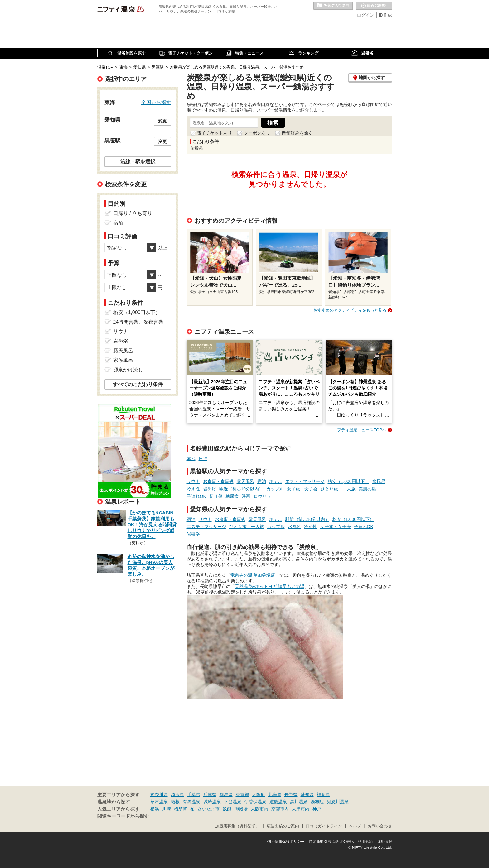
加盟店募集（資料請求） (237, 826)
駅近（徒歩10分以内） (241, 489)
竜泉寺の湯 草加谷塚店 (253, 575)
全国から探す (156, 102)
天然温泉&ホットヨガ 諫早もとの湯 (270, 586)
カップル (275, 489)
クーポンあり (257, 133)
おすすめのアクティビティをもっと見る (350, 310)
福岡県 (323, 794)
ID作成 (385, 15)
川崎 (167, 809)
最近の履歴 (374, 6)
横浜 (155, 809)
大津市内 (301, 809)
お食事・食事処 (218, 481)
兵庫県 (210, 794)
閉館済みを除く (297, 133)
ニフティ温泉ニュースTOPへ (360, 430)
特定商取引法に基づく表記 (331, 842)
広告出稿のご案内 (283, 826)
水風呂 (379, 481)
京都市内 (280, 809)
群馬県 (226, 794)
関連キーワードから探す (123, 816)
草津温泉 (159, 802)
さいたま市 (209, 809)
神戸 (317, 809)
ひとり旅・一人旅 (338, 489)
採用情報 (385, 842)
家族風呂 (123, 360)
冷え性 (193, 489)
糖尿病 (232, 496)
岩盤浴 (210, 489)
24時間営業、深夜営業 (138, 322)
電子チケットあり (215, 133)
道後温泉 (278, 802)
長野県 (291, 794)
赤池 (191, 459)
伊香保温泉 (255, 802)
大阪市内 (259, 809)
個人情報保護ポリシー (286, 842)
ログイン (366, 15)
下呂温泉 (233, 802)
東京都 (242, 794)
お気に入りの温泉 (333, 6)
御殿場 (241, 809)
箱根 (175, 802)
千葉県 (194, 794)
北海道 (275, 794)
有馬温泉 (191, 802)
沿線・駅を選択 (138, 161)
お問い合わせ (380, 826)
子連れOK (196, 496)
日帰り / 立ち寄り (133, 213)
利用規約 (365, 842)
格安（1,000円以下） (349, 481)
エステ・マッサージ (305, 481)
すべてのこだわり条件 (138, 384)
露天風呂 (245, 481)
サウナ (193, 481)
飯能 (227, 809)
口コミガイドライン (324, 826)
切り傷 (216, 496)
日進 (203, 459)
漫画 (246, 496)
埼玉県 (177, 794)
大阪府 (259, 794)
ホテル (276, 481)
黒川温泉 (299, 802)
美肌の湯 (367, 489)
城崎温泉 (212, 802)
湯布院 (317, 802)
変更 (162, 121)
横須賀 (181, 809)
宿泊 (262, 481)
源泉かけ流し (128, 370)
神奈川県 (159, 794)
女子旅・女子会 (302, 489)
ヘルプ (355, 826)
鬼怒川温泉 (338, 802)
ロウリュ (262, 496)
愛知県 (307, 794)
